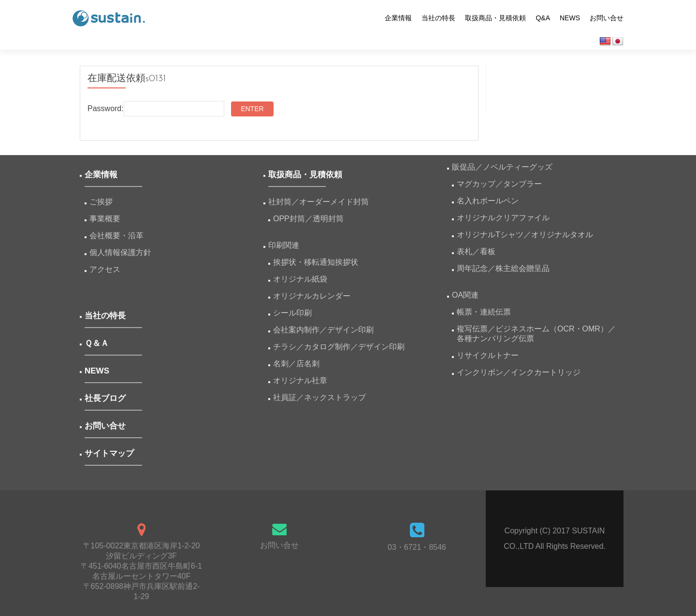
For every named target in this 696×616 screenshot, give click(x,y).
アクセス (105, 269)
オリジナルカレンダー (312, 296)
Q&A (543, 18)
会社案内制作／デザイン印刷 (323, 330)
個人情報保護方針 (120, 252)
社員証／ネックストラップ (319, 397)
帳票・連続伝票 (488, 312)
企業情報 (398, 18)
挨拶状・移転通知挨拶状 (316, 262)
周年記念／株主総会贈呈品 (503, 268)
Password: (156, 109)
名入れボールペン (488, 201)
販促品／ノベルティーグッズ (502, 167)
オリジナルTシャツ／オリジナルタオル (525, 235)
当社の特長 (438, 18)
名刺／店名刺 (296, 364)
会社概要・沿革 (116, 236)
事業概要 (105, 219)
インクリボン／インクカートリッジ (519, 372)
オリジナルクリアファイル (503, 218)
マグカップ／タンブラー (499, 184)
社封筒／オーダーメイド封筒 (319, 202)
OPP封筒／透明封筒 (308, 219)
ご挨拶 (101, 202)
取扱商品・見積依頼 (495, 18)
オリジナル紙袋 (300, 279)
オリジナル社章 (300, 380)
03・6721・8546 (417, 547)
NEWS (570, 18)
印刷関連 (284, 245)
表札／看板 (476, 251)
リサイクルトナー (488, 355)
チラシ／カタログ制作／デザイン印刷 (339, 347)
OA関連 (465, 295)
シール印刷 (292, 313)
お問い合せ (607, 18)
